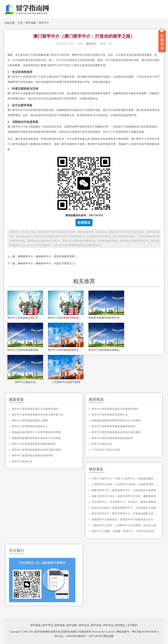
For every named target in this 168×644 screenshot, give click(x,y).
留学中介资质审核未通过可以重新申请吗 (25, 318)
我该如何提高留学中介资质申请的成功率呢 (36, 432)
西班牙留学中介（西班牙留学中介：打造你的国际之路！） (125, 514)
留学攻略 (31, 23)
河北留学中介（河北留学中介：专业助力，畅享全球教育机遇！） (125, 502)
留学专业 (108, 625)
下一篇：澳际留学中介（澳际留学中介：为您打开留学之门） (42, 263)
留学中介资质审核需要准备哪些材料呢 (25, 350)
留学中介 (44, 23)
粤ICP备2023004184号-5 (145, 632)
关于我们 (132, 625)
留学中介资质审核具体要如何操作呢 (106, 350)
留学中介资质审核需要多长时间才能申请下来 (38, 415)
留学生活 (84, 625)
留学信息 (96, 625)
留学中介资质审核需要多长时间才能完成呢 (66, 350)
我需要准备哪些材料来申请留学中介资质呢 (106, 318)
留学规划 (36, 625)
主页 (20, 23)
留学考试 (48, 625)
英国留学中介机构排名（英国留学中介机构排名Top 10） (124, 520)
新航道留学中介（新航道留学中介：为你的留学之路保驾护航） (125, 490)
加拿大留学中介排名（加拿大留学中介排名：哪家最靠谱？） (125, 496)
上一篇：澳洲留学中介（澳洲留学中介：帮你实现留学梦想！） (43, 256)
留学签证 (120, 625)
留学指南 (60, 625)
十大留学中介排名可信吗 (66, 382)
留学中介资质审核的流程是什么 (66, 318)
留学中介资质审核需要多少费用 (30, 421)
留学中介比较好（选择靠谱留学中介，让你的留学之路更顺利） (125, 508)
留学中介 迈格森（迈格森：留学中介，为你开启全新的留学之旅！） (125, 531)
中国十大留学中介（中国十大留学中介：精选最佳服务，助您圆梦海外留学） (125, 479)
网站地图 (108, 636)
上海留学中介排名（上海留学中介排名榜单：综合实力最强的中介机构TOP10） (125, 525)
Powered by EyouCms (103, 632)
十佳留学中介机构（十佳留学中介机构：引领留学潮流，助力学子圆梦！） (125, 484)
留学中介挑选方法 (25, 382)
